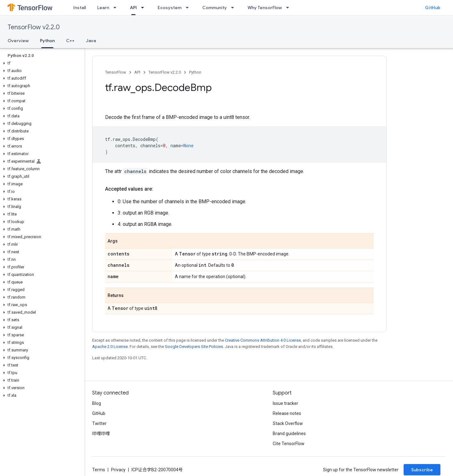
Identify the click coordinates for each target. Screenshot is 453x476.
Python (195, 72)
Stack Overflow (288, 423)
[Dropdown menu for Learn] (117, 8)
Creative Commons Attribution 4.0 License (263, 340)
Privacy (118, 470)
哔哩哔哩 (101, 434)
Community (215, 8)
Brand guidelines (289, 434)
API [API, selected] (133, 8)
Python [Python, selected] (47, 41)
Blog (97, 403)
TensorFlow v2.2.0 (34, 27)
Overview (18, 41)
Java (91, 41)
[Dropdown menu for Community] (234, 8)
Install (80, 8)
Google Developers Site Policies (194, 347)
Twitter (99, 423)
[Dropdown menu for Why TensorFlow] (289, 8)
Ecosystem (170, 8)
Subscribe (422, 470)
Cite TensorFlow (289, 444)
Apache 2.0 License (110, 347)
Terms (99, 470)
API (137, 72)
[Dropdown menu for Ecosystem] (189, 8)
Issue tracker (285, 403)
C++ (70, 41)
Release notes (287, 413)
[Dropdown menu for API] (144, 8)
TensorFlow (116, 72)
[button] (41, 63)
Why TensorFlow (265, 8)
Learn (103, 8)
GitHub (433, 8)
